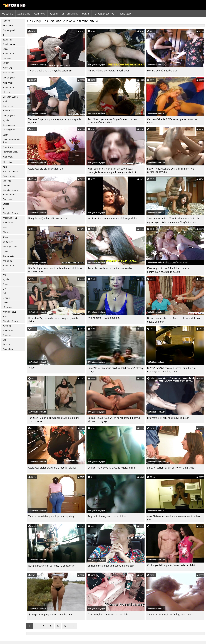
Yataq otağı (8, 349)
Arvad (5, 284)
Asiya (5, 317)
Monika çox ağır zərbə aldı (162, 71)
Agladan (6, 120)
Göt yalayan (8, 222)
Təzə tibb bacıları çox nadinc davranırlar (110, 268)
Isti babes (7, 92)
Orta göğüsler (9, 130)
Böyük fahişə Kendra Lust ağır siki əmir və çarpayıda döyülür (171, 170)
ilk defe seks (8, 256)
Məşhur (54, 14)
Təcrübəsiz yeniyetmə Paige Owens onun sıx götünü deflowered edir (112, 121)
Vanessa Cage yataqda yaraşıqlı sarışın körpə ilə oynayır (55, 121)
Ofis (4, 340)
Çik (4, 270)
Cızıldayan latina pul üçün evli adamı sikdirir (172, 565)
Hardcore (7, 58)
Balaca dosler (9, 125)
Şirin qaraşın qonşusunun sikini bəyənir (51, 615)
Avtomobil (7, 326)
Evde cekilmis (9, 73)
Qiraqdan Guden (10, 97)
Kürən (6, 237)
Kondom (7, 21)
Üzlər (5, 135)
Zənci (5, 252)
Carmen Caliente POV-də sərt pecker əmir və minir (172, 121)
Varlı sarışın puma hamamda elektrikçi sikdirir (113, 218)
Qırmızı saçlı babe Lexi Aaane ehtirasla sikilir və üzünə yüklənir (173, 320)
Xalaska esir (8, 25)
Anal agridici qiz (10, 218)
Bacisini (86, 14)
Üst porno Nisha (70, 14)
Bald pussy (8, 242)
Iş (3, 208)
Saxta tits (7, 181)
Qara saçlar (8, 106)
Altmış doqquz (9, 312)
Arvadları (7, 335)
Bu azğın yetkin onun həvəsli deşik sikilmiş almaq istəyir (115, 370)
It (3, 35)
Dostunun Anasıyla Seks (11, 141)
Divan (5, 303)
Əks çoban (8, 162)
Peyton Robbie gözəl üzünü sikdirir (107, 516)
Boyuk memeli (9, 44)
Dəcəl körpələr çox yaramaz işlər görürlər (51, 566)
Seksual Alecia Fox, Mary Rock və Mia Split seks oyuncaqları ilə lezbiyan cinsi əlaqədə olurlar (173, 220)
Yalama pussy (9, 176)
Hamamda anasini (11, 152)
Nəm (5, 227)
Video (31, 368)
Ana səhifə (8, 14)
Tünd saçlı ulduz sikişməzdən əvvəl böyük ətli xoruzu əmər (54, 420)
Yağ (4, 293)
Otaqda (6, 204)
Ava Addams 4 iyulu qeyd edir (104, 318)
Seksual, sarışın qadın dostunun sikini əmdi (171, 468)
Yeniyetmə (8, 68)
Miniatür (7, 298)
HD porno (7, 307)
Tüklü (5, 232)
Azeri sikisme (24, 14)
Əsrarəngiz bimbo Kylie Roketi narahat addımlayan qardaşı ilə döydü (168, 270)
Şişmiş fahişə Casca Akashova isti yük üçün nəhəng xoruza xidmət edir (171, 370)
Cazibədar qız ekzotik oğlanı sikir (46, 169)
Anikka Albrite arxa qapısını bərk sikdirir (110, 71)
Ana (4, 275)
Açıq (5, 167)
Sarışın (6, 63)
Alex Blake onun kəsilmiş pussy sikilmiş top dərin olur (174, 518)
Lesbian (6, 185)
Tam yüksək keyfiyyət (105, 14)
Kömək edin (126, 14)
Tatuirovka (7, 199)
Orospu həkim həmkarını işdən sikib (108, 615)
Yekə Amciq (8, 83)
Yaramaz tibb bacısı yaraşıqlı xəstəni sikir (51, 71)
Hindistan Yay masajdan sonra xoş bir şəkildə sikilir (53, 320)
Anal (5, 101)
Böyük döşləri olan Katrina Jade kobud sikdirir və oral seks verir (55, 270)
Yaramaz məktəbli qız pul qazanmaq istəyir (52, 516)
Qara (5, 289)
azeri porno (40, 14)
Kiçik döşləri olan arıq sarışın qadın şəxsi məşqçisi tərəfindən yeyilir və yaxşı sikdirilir (112, 170)
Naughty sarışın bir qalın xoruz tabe (48, 218)
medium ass (8, 111)
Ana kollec (7, 261)
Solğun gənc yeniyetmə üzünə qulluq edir (111, 566)
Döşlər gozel (9, 30)
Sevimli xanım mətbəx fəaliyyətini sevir (169, 615)
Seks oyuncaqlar (10, 247)
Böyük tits (7, 40)
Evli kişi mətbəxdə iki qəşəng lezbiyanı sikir (112, 468)
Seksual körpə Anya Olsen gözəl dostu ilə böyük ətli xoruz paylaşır (114, 420)
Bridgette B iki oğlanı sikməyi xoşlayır (168, 418)
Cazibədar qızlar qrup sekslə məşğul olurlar (52, 468)
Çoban (6, 49)
